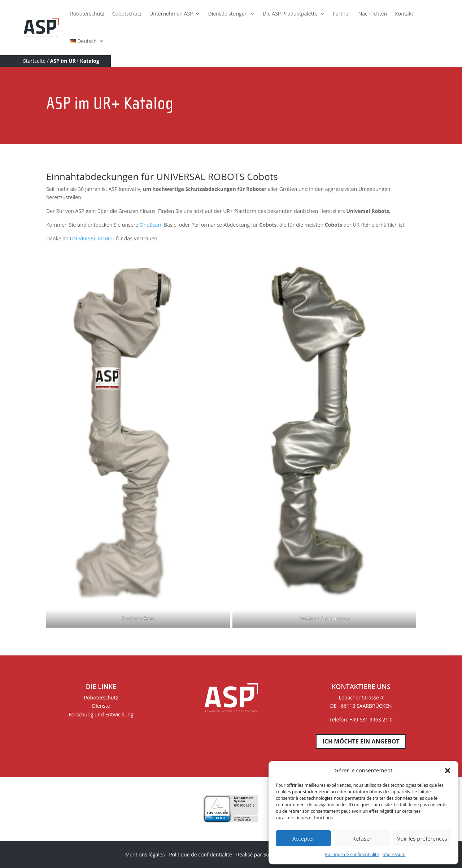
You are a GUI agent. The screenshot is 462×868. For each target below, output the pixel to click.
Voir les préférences (422, 838)
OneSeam (151, 225)
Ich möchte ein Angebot (361, 741)
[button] (448, 771)
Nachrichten (373, 14)
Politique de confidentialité (352, 854)
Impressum (394, 854)
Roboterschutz (87, 14)
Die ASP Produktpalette (290, 14)
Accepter (303, 838)
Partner (342, 14)
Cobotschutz (127, 14)
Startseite (34, 61)
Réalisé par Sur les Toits (264, 854)
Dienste (101, 706)
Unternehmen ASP (171, 14)
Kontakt (404, 14)
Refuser (362, 838)
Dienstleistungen (228, 14)
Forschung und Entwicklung (101, 714)
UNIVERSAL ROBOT (92, 238)
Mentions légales (145, 854)
